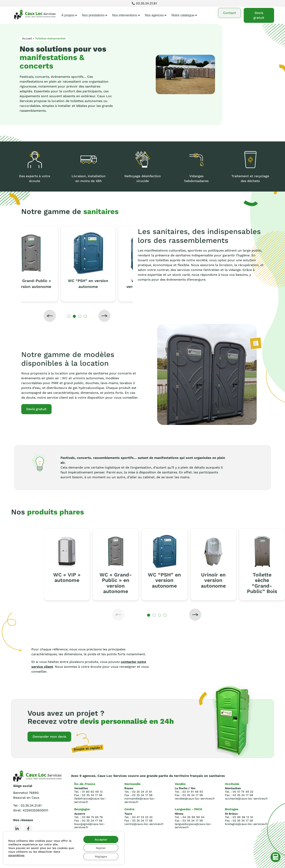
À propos (69, 15)
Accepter (101, 840)
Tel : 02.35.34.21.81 (27, 805)
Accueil (27, 38)
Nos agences (156, 15)
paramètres (16, 855)
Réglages (101, 856)
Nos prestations (95, 15)
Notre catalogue (184, 15)
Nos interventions (126, 15)
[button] (50, 316)
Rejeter (101, 848)
